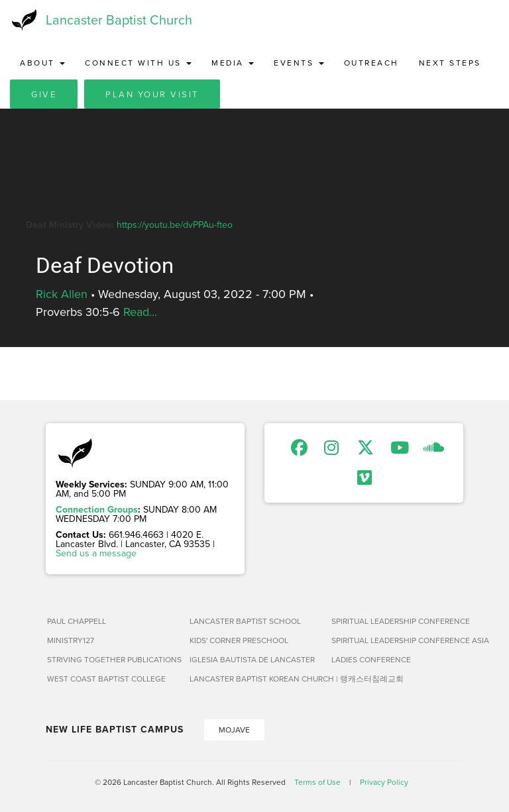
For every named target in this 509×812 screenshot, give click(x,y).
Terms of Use (317, 782)
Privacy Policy (384, 782)
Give (44, 94)
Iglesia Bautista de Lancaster (252, 659)
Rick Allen (62, 294)
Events (299, 63)
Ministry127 (71, 640)
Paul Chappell (77, 621)
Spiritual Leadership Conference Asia (397, 640)
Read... (140, 312)
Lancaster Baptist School (245, 621)
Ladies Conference (371, 659)
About (42, 63)
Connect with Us (138, 63)
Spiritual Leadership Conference (397, 621)
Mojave (234, 730)
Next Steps (450, 63)
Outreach (371, 63)
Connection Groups (97, 509)
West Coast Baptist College (106, 679)
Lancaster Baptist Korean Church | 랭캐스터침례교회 (255, 679)
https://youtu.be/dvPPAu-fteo (175, 225)
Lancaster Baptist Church (119, 20)
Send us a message (96, 553)
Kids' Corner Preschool (239, 640)
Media (233, 63)
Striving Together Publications (113, 659)
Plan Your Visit (152, 94)
